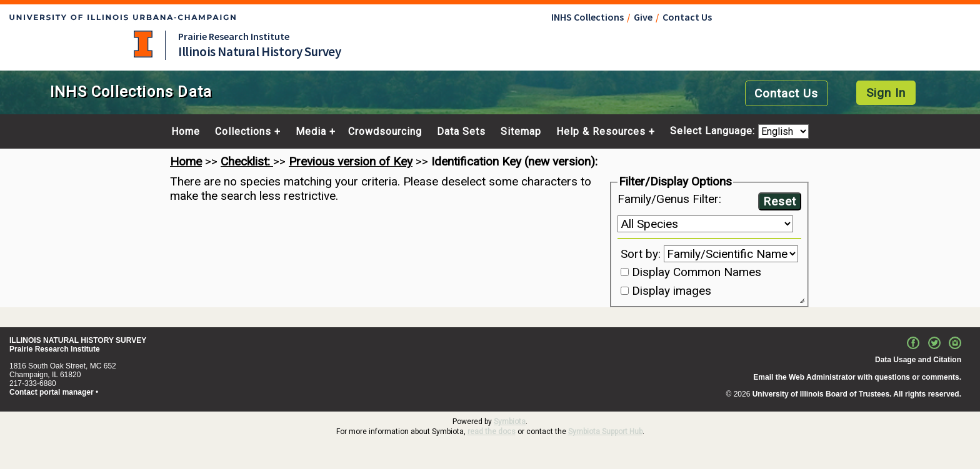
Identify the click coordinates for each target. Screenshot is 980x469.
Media (311, 132)
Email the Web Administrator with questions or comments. (857, 377)
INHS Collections (587, 17)
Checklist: (247, 161)
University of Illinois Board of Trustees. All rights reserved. (857, 394)
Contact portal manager (52, 392)
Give (643, 17)
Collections (243, 132)
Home (186, 132)
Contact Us (687, 17)
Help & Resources (601, 132)
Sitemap (521, 132)
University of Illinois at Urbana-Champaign (143, 44)
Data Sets (461, 132)
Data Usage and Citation (918, 360)
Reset (780, 201)
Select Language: (714, 131)
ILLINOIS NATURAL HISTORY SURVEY (78, 340)
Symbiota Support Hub (605, 432)
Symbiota (510, 422)
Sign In (886, 93)
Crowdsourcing (385, 132)
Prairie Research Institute (234, 36)
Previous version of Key (351, 161)
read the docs (492, 432)
